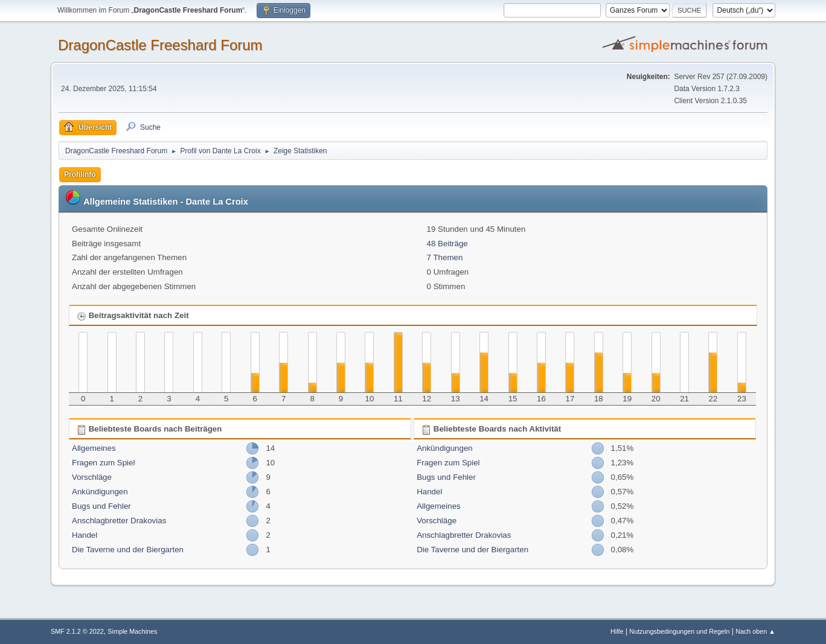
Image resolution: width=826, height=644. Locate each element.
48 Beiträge (447, 244)
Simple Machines (132, 631)
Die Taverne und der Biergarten (128, 550)
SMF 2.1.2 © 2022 (77, 631)
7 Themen (445, 257)
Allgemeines (94, 448)
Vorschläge (92, 477)
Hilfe (617, 631)
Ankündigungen (100, 492)
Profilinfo (80, 174)
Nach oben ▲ (755, 631)
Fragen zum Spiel (103, 463)
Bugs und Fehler (101, 506)
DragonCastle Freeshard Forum (160, 45)
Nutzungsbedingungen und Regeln (679, 631)
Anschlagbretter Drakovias (119, 521)
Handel (85, 535)
